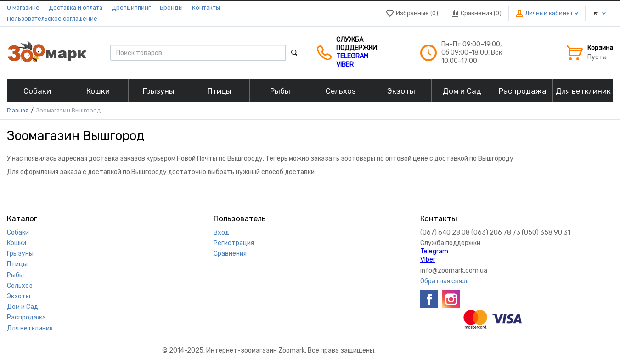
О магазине (23, 8)
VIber (345, 64)
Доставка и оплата (76, 8)
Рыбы (15, 275)
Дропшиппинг (131, 8)
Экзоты (19, 296)
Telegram (352, 56)
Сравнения (230, 254)
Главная (18, 110)
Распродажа (26, 317)
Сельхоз (20, 286)
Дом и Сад (23, 307)
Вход (221, 232)
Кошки (17, 243)
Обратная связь (445, 281)
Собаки (18, 232)
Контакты (206, 8)
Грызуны (20, 254)
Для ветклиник (30, 328)
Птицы (17, 264)
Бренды (171, 8)
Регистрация (234, 243)
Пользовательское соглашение (52, 19)
